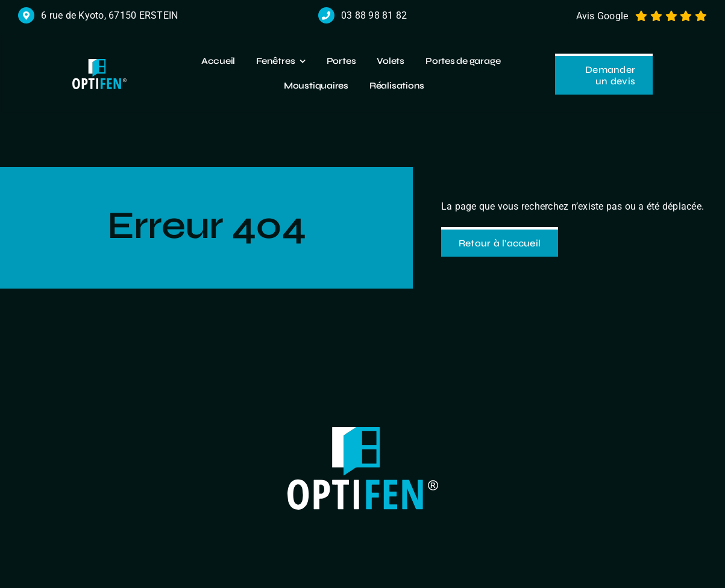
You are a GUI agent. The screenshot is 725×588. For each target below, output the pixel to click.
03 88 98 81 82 (374, 15)
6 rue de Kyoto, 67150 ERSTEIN (109, 15)
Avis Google (602, 16)
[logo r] (99, 64)
